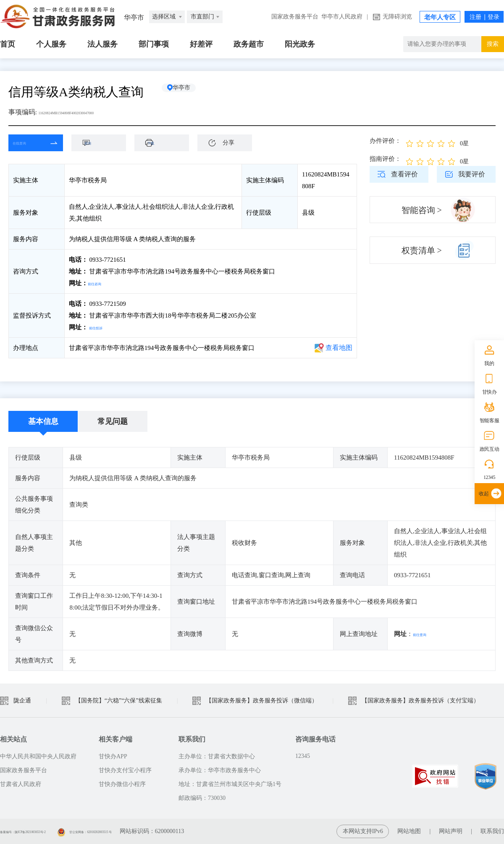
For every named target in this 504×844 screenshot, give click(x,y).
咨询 (103, 143)
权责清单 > (422, 250)
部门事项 (154, 44)
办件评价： (385, 141)
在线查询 (29, 143)
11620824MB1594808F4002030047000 (92, 112)
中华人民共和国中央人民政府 (38, 756)
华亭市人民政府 (342, 17)
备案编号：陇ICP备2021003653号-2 (45, 831)
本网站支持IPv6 (363, 831)
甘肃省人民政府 (21, 784)
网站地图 (409, 831)
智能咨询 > (422, 210)
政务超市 (249, 44)
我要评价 (472, 174)
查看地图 (339, 348)
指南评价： (385, 159)
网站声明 (451, 831)
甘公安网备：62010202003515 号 (150, 831)
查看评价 (404, 174)
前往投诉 (102, 327)
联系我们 (492, 831)
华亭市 (192, 92)
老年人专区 (440, 17)
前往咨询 (100, 283)
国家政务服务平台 (295, 17)
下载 (166, 143)
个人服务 (51, 44)
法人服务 (102, 44)
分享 (228, 143)
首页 (8, 44)
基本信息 (43, 421)
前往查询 (425, 634)
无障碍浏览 (397, 17)
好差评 (201, 44)
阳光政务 (300, 44)
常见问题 (113, 421)
